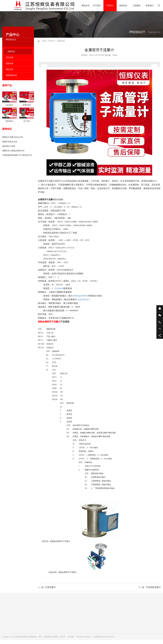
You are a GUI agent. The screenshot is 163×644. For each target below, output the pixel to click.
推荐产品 (7, 85)
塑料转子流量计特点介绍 (12, 137)
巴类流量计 (51, 587)
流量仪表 (11, 52)
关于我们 (97, 6)
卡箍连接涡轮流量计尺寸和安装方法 (17, 155)
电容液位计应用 (9, 146)
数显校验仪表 (11, 75)
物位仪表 (10, 69)
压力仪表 (10, 57)
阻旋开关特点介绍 (10, 142)
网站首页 (86, 6)
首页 (44, 41)
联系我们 (150, 6)
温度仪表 (10, 63)
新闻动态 (123, 6)
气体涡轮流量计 (153, 587)
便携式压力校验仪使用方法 (13, 151)
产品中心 (110, 6)
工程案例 (136, 6)
